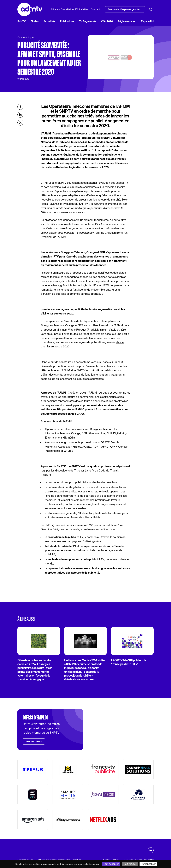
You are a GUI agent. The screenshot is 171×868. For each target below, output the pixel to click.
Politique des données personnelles (53, 860)
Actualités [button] (49, 21)
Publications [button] (67, 21)
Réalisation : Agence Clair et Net (138, 860)
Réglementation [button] (127, 21)
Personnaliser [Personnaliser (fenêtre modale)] (148, 864)
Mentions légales (25, 860)
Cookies (77, 860)
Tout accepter (111, 864)
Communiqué (25, 37)
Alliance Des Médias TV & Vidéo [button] (69, 9)
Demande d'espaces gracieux (125, 9)
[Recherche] (151, 9)
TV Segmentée (88, 21)
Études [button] (35, 21)
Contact (96, 9)
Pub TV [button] (22, 21)
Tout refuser (130, 864)
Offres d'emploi (35, 718)
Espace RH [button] (147, 21)
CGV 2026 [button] (107, 21)
